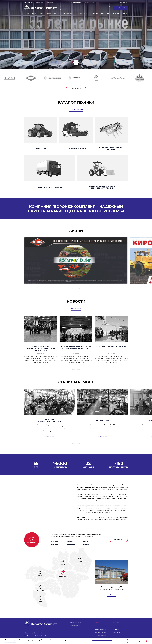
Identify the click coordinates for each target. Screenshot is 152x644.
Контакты (125, 14)
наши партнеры (76, 89)
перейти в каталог (76, 109)
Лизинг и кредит (83, 14)
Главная (27, 14)
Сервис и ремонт (67, 14)
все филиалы (119, 540)
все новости (76, 308)
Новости (116, 14)
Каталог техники (38, 14)
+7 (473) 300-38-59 (75, 3)
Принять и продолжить (137, 641)
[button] (74, 289)
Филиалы (95, 14)
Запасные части (52, 14)
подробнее (111, 594)
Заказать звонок (120, 8)
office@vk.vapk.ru (90, 3)
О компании (105, 14)
